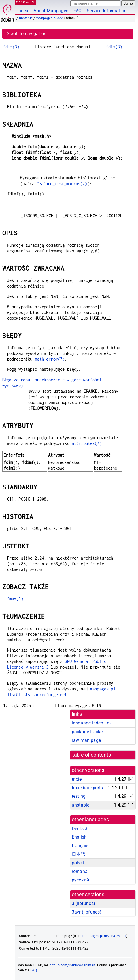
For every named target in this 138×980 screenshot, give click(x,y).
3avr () (87, 912)
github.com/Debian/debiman (73, 965)
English (79, 837)
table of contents (92, 755)
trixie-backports (87, 788)
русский (80, 880)
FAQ (78, 11)
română (80, 871)
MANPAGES (25, 2)
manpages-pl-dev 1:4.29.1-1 (104, 936)
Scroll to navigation (27, 34)
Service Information (107, 11)
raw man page (86, 740)
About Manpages (51, 11)
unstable (26, 18)
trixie (77, 779)
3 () (83, 903)
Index (23, 11)
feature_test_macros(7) (62, 184)
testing (79, 796)
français (80, 846)
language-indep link (92, 723)
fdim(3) (11, 47)
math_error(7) (50, 359)
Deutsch (80, 829)
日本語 (78, 854)
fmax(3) (15, 599)
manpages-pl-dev (49, 18)
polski (78, 863)
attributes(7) (87, 443)
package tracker (88, 732)
